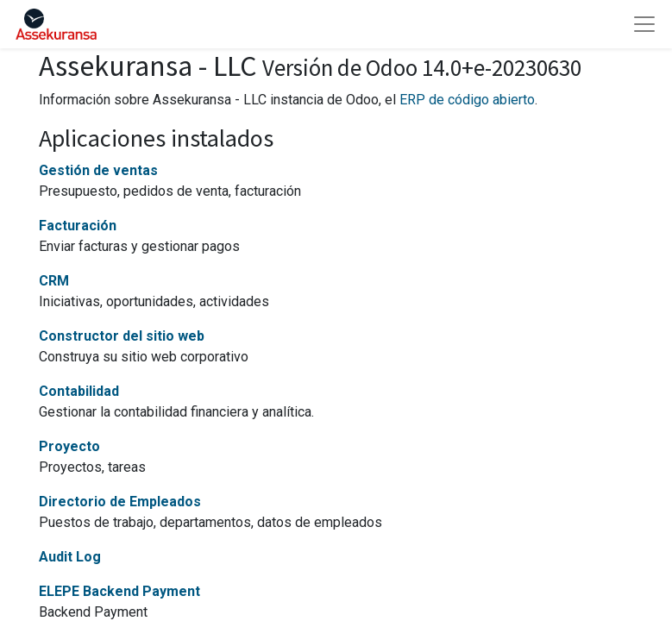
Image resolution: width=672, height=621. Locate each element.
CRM (54, 281)
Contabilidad (79, 391)
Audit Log (70, 557)
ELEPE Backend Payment (119, 591)
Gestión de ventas (98, 170)
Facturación (78, 226)
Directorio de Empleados (120, 502)
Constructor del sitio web (122, 336)
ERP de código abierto (467, 100)
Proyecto (69, 446)
